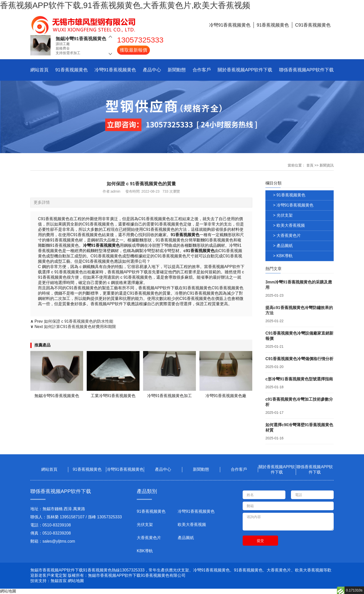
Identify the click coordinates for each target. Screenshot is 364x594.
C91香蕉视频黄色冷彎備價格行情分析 (299, 359)
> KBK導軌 (283, 256)
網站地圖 (76, 581)
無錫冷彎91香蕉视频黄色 (81, 39)
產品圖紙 (186, 538)
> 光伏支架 (283, 215)
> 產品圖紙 (283, 246)
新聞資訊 (327, 165)
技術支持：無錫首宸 (49, 581)
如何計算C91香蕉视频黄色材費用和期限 (80, 327)
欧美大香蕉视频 (192, 525)
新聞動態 (177, 70)
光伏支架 (145, 525)
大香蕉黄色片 (149, 538)
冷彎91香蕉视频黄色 (115, 70)
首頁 (310, 165)
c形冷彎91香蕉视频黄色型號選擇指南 (299, 379)
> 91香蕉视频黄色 (289, 195)
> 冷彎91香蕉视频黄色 (293, 205)
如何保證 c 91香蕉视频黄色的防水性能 (79, 321)
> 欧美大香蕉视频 (289, 225)
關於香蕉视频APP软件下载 (245, 70)
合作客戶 (202, 70)
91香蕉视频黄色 (72, 70)
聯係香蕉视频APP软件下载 (306, 70)
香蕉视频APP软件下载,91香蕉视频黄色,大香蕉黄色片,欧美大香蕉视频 (125, 5)
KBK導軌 (145, 551)
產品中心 (152, 70)
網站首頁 (39, 70)
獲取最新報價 (133, 50)
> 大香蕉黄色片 (287, 235)
